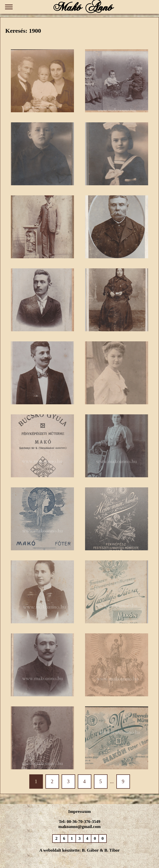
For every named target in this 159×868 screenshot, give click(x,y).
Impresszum (79, 811)
